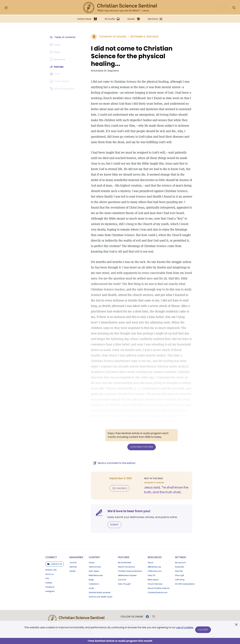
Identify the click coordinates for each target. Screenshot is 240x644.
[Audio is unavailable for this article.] (56, 45)
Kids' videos (94, 541)
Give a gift (179, 545)
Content (94, 527)
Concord (122, 550)
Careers (49, 553)
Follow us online (132, 587)
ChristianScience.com (158, 562)
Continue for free (138, 417)
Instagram (50, 561)
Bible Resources (96, 545)
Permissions (160, 594)
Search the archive (126, 537)
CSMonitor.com (155, 541)
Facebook (50, 557)
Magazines (76, 527)
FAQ (47, 548)
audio (101, 567)
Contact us (55, 534)
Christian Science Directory (130, 541)
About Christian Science (158, 558)
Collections (94, 554)
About (150, 532)
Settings (180, 527)
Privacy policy (145, 594)
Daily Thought (124, 554)
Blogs (91, 550)
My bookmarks (125, 532)
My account (180, 532)
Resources (155, 527)
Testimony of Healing (105, 37)
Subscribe (179, 537)
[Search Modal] (234, 8)
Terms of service (128, 594)
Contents (112, 458)
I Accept (203, 630)
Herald (72, 541)
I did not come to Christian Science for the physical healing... (137, 52)
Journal (73, 532)
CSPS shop (180, 550)
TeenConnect (95, 537)
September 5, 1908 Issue (137, 37)
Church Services (155, 554)
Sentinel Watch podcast (100, 562)
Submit (107, 495)
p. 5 (182, 359)
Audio (91, 558)
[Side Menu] (6, 8)
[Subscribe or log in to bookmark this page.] (59, 59)
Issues (92, 532)
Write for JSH (51, 540)
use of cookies (184, 629)
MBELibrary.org (154, 537)
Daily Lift (151, 545)
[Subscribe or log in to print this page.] (55, 74)
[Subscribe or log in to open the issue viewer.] (60, 81)
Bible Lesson (153, 550)
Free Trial (179, 541)
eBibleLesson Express (127, 545)
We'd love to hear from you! (122, 481)
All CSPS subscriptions (185, 554)
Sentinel (73, 537)
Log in (222, 8)
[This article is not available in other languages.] (63, 89)
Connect (51, 527)
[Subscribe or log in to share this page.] (56, 52)
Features (124, 527)
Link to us (49, 544)
